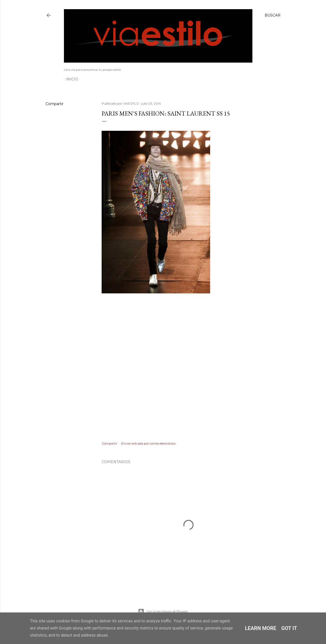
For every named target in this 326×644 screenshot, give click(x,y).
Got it (289, 628)
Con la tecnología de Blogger (163, 611)
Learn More (261, 628)
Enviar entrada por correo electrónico (148, 443)
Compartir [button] (55, 104)
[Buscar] (273, 15)
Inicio (72, 79)
